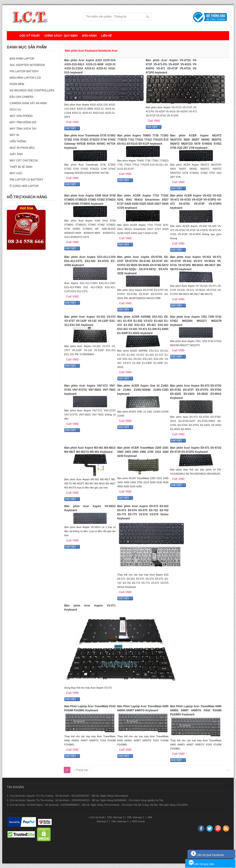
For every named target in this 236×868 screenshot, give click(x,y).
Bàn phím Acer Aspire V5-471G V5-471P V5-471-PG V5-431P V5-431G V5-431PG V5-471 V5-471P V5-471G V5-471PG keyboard (171, 66)
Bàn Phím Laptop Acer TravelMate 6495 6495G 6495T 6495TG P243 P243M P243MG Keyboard (196, 710)
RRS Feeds (138, 821)
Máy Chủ (16, 173)
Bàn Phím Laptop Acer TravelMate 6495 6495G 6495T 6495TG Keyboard (143, 708)
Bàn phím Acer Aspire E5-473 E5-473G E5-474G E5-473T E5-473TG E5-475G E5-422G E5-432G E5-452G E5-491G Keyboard (196, 392)
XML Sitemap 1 (115, 817)
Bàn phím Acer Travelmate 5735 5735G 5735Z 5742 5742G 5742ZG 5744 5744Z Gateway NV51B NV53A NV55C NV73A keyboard (90, 142)
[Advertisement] (32, 322)
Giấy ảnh (16, 154)
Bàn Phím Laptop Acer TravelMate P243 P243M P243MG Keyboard (90, 708)
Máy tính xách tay (23, 129)
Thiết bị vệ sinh (21, 167)
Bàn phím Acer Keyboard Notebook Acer (91, 51)
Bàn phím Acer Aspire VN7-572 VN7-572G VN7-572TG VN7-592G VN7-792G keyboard (90, 390)
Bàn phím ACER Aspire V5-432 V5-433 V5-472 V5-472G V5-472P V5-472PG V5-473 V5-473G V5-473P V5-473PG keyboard (196, 202)
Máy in (14, 135)
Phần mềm (17, 84)
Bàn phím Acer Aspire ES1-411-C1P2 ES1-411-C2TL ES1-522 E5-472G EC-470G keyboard (90, 261)
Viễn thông (18, 141)
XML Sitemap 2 (135, 817)
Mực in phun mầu (22, 148)
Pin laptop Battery (24, 71)
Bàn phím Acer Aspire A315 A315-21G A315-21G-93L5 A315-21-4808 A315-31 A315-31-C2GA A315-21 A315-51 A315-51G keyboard (90, 66)
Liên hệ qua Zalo (201, 864)
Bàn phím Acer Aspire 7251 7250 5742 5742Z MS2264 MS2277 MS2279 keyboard (196, 321)
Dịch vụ (15, 110)
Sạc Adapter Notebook (27, 65)
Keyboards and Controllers (32, 91)
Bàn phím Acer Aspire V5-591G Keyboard (90, 508)
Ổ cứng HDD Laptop (24, 186)
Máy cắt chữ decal (24, 161)
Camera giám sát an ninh (28, 103)
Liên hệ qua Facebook (207, 855)
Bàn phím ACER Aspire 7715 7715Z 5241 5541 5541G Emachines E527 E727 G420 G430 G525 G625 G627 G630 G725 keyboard (143, 202)
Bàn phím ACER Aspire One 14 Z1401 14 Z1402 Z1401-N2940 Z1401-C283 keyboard (143, 390)
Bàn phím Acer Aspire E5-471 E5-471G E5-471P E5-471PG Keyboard (196, 450)
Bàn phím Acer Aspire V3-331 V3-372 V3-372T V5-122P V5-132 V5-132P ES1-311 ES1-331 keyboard (90, 321)
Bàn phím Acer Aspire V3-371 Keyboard (90, 608)
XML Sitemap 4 (120, 821)
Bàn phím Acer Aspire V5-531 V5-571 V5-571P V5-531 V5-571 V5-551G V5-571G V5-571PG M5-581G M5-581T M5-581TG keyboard (196, 263)
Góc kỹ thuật (30, 36)
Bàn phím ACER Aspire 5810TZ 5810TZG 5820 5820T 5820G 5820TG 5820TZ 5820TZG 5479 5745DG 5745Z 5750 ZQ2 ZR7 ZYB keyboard (196, 142)
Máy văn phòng (21, 116)
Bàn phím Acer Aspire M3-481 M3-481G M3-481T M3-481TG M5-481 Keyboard (90, 450)
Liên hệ (106, 36)
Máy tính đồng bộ (23, 122)
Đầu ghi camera (22, 97)
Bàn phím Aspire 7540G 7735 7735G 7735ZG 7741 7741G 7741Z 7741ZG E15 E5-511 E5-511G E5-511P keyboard (143, 140)
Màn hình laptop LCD (25, 78)
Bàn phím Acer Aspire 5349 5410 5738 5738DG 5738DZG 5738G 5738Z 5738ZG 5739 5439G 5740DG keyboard (90, 200)
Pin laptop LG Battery (26, 180)
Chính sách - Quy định (61, 36)
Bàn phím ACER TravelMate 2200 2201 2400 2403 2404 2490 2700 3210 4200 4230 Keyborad (143, 452)
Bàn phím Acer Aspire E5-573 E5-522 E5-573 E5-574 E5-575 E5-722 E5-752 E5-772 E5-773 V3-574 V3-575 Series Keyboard (143, 512)
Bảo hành (89, 36)
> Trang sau (81, 770)
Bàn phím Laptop (22, 59)
